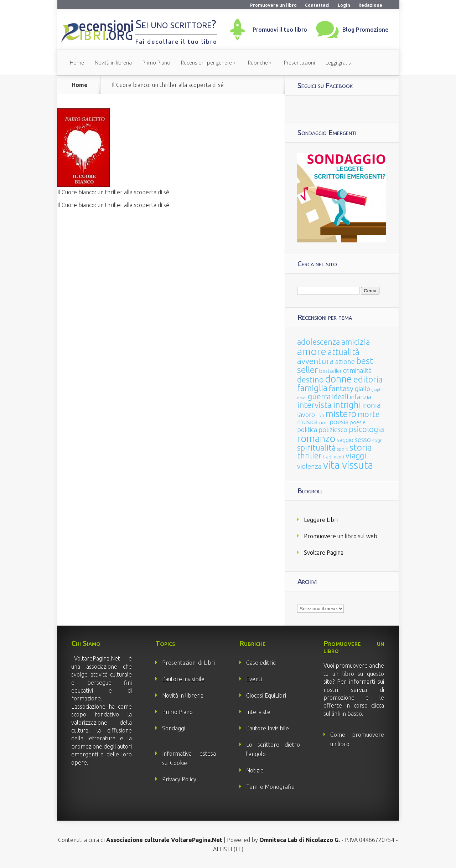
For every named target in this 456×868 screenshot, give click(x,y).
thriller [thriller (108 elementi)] (309, 456)
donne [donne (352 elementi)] (339, 379)
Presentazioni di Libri (188, 663)
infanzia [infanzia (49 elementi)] (361, 397)
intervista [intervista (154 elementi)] (314, 405)
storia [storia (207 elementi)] (361, 447)
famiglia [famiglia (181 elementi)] (312, 388)
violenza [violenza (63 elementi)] (309, 466)
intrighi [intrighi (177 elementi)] (347, 405)
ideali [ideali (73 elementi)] (340, 397)
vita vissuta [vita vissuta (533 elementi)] (348, 465)
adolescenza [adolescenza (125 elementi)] (318, 342)
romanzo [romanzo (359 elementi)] (316, 438)
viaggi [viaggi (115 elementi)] (356, 456)
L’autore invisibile (183, 679)
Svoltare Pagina (324, 553)
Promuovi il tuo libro (280, 30)
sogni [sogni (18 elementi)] (378, 440)
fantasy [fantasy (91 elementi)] (341, 388)
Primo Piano (156, 63)
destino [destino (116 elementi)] (310, 379)
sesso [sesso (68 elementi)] (363, 440)
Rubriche (258, 63)
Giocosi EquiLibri (266, 695)
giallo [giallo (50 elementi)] (362, 389)
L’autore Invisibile (268, 728)
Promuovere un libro (273, 5)
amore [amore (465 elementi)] (312, 351)
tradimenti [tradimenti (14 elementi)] (333, 457)
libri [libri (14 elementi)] (320, 415)
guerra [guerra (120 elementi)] (319, 396)
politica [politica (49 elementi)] (307, 430)
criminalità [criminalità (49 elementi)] (357, 370)
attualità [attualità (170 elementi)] (344, 352)
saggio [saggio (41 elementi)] (345, 440)
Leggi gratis (338, 63)
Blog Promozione (365, 30)
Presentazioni (299, 63)
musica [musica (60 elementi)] (307, 422)
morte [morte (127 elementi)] (369, 414)
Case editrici (261, 663)
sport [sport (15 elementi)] (343, 449)
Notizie (255, 770)
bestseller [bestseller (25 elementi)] (330, 371)
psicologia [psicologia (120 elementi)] (366, 429)
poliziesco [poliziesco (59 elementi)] (333, 430)
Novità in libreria (113, 63)
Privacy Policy (179, 779)
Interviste (258, 712)
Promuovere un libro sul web (341, 536)
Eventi (254, 679)
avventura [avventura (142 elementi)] (315, 361)
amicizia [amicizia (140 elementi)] (356, 342)
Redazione (370, 5)
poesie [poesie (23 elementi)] (358, 422)
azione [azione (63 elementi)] (345, 361)
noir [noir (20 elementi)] (324, 422)
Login (344, 5)
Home (77, 63)
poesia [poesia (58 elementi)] (339, 422)
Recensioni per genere (206, 63)
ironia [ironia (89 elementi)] (372, 405)
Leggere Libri (321, 520)
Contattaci (317, 5)
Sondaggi (174, 728)
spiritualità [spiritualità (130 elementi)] (316, 448)
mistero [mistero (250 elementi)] (341, 414)
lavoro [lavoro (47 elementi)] (306, 415)
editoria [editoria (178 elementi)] (368, 379)
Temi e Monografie (270, 787)
